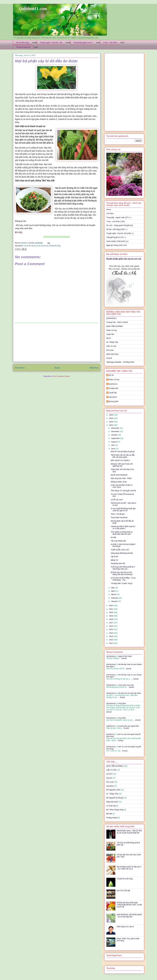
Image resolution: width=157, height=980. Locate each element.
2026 (111, 415)
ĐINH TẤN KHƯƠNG (115, 326)
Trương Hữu (114, 388)
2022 (111, 606)
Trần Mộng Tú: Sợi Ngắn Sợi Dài (123, 491)
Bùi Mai (109, 814)
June (113, 449)
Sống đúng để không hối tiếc (122, 553)
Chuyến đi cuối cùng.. (125, 879)
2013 (111, 636)
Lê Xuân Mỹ (111, 806)
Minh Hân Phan (112, 354)
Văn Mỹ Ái (113, 397)
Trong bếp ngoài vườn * (83, 42)
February (115, 598)
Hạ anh (109, 358)
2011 (111, 643)
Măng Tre (114, 560)
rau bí (38, 246)
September (116, 438)
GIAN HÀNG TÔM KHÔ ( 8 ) (117, 241)
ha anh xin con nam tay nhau (130, 693)
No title (113, 537)
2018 (111, 619)
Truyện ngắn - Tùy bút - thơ (51, 42)
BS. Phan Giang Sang (115, 810)
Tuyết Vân (110, 334)
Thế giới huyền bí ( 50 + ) (116, 237)
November (115, 431)
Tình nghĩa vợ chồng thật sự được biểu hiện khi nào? (121, 533)
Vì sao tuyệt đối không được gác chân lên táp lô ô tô (123, 510)
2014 (111, 633)
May (113, 588)
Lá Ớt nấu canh (117, 500)
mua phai (122, 703)
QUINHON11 (111, 318)
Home (57, 368)
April (113, 591)
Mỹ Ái (109, 338)
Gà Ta (111, 375)
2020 (111, 612)
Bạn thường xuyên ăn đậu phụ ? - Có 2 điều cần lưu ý (129, 868)
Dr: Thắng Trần (112, 342)
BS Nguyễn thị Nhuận (115, 798)
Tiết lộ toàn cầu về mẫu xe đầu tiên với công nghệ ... (123, 456)
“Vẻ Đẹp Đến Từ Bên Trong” (122, 583)
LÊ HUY (110, 774)
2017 (111, 623)
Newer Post (20, 368)
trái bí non (45, 246)
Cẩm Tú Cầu (111, 346)
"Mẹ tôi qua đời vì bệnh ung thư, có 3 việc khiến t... (123, 527)
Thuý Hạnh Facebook (119, 518)
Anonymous (111, 656)
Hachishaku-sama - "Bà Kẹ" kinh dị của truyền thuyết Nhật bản (129, 832)
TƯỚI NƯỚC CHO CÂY (120, 550)
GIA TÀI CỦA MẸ (123, 891)
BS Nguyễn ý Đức (113, 790)
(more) (124, 658)
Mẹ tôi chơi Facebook (119, 475)
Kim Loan (110, 350)
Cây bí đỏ (27, 246)
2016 (111, 626)
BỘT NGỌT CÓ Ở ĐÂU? (120, 460)
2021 (111, 609)
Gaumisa (110, 786)
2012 (111, 640)
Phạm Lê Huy (112, 330)
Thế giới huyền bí (23, 47)
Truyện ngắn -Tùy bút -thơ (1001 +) (120, 233)
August (114, 442)
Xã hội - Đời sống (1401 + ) (117, 229)
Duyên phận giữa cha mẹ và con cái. (124, 259)
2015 (111, 629)
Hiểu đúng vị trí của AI (125, 927)
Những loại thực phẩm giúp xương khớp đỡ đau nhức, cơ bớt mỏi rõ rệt (129, 905)
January (114, 601)
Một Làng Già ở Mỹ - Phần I (121, 478)
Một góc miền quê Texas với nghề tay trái (121, 465)
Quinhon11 (25, 243)
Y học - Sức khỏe (110, 42)
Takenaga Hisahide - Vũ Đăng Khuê (120, 362)
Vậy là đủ (114, 557)
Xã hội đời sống (22, 42)
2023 (111, 425)
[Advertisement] (57, 342)
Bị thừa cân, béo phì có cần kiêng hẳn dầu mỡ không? (122, 573)
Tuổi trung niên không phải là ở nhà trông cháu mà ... (123, 568)
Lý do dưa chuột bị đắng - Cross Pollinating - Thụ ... (123, 579)
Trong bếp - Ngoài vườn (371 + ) (119, 217)
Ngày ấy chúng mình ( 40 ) (117, 245)
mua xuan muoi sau (126, 685)
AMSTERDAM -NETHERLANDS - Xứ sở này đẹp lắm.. (129, 916)
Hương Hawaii (112, 818)
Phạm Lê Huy (114, 380)
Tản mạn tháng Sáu (118, 541)
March (114, 594)
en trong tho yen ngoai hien (128, 726)
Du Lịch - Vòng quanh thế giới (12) (120, 225)
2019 (111, 616)
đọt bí (33, 246)
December (115, 428)
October (114, 435)
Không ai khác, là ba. (119, 482)
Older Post (94, 368)
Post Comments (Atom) (61, 376)
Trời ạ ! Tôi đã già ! (118, 514)
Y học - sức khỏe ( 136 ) (116, 221)
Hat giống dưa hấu (118, 563)
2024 (111, 422)
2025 (111, 418)
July (113, 445)
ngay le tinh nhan (125, 656)
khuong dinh (114, 401)
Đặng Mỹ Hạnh (112, 802)
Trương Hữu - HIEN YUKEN (117, 322)
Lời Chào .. (111, 213)
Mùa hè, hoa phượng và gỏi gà (122, 451)
